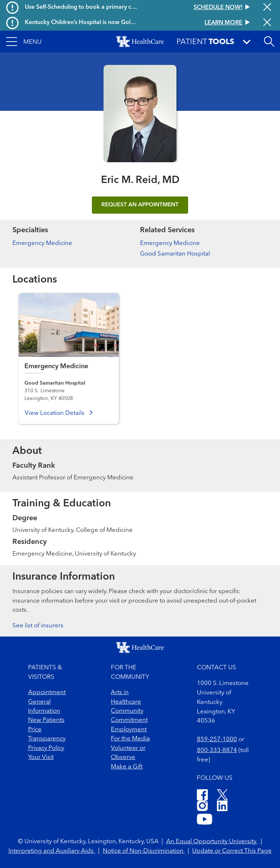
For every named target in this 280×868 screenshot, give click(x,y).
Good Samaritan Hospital (175, 254)
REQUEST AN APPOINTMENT (140, 205)
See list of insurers (38, 626)
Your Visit (41, 757)
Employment (129, 730)
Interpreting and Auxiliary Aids (52, 851)
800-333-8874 (217, 750)
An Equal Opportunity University (212, 842)
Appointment (47, 692)
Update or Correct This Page (232, 851)
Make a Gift (127, 767)
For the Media (130, 739)
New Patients (46, 720)
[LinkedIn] (222, 807)
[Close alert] (267, 8)
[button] (24, 42)
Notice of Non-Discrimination (144, 851)
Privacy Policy (46, 748)
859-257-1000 (217, 739)
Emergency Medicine (42, 243)
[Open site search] (269, 42)
